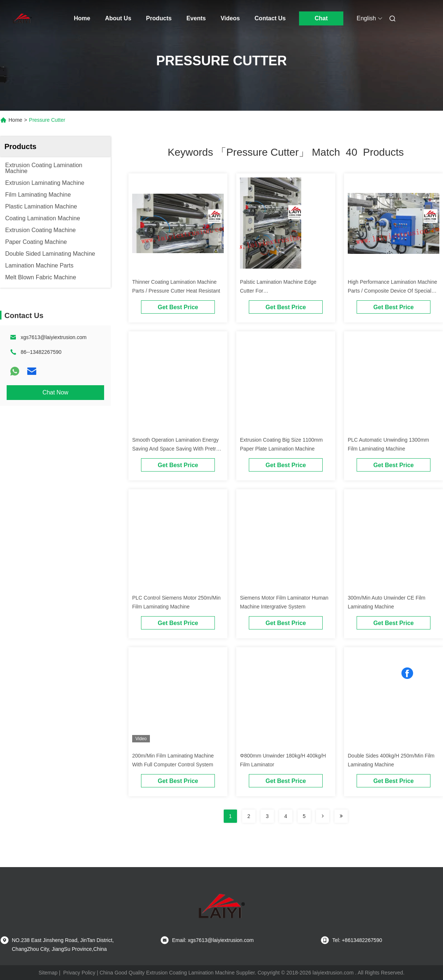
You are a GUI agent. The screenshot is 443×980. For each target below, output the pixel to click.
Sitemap (48, 973)
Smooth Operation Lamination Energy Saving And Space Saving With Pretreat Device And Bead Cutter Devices (178, 449)
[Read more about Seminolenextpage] (323, 816)
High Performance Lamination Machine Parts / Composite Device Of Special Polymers (392, 291)
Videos (230, 18)
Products (159, 18)
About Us (118, 18)
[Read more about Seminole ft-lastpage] (341, 816)
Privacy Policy (79, 973)
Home (82, 18)
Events (196, 18)
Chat (321, 18)
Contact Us (270, 18)
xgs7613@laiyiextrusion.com (54, 337)
